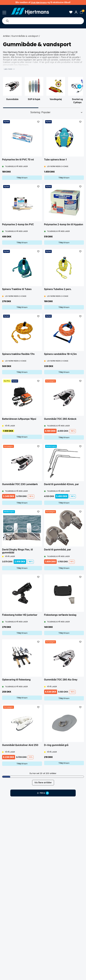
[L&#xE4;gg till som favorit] (38, 122)
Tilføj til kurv (22, 178)
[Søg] (7, 21)
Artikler (7, 36)
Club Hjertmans (39, 2)
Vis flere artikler (43, 783)
